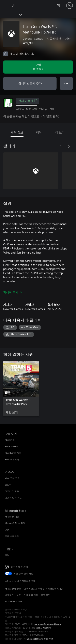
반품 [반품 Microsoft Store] (7, 530)
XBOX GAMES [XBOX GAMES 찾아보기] (12, 446)
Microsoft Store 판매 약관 (40, 639)
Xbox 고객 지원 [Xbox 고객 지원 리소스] (12, 478)
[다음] (69, 146)
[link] (21, 388)
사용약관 (9, 595)
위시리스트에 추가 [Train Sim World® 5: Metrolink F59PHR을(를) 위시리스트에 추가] (30, 83)
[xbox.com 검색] (14, 5)
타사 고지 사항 (31, 595)
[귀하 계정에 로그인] (70, 6)
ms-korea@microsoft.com (47, 624)
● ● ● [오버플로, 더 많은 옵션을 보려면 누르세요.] (66, 83)
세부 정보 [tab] (17, 132)
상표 (19, 595)
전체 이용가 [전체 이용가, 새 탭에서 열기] (28, 101)
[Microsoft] (38, 3)
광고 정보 (45, 595)
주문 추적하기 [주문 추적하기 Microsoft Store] (12, 536)
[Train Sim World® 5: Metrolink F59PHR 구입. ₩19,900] (38, 67)
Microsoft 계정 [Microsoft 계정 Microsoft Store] (12, 517)
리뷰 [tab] (39, 132)
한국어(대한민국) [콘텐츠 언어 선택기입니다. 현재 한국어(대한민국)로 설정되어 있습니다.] (19, 567)
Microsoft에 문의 (13, 589)
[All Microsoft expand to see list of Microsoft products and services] (5, 6)
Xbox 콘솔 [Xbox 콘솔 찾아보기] (10, 440)
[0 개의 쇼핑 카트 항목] (60, 6)
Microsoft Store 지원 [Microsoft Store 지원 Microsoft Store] (15, 523)
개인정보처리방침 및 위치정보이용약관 (44, 589)
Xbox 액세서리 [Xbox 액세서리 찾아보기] (12, 459)
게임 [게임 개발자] (7, 555)
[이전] (61, 146)
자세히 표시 (13, 292)
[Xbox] (11, 15)
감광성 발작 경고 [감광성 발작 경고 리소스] (13, 498)
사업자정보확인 (44, 628)
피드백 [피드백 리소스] (8, 485)
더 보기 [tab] (60, 132)
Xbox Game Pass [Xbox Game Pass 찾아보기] (13, 453)
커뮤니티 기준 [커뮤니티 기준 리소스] (12, 491)
